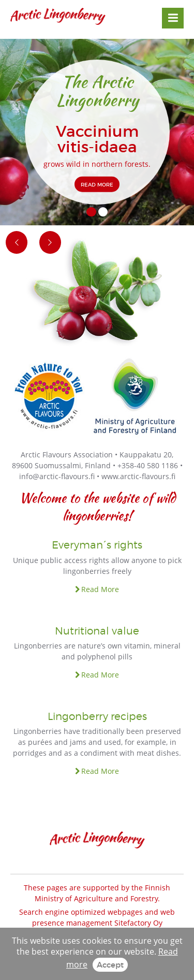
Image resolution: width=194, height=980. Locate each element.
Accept (110, 964)
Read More (100, 589)
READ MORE (97, 184)
